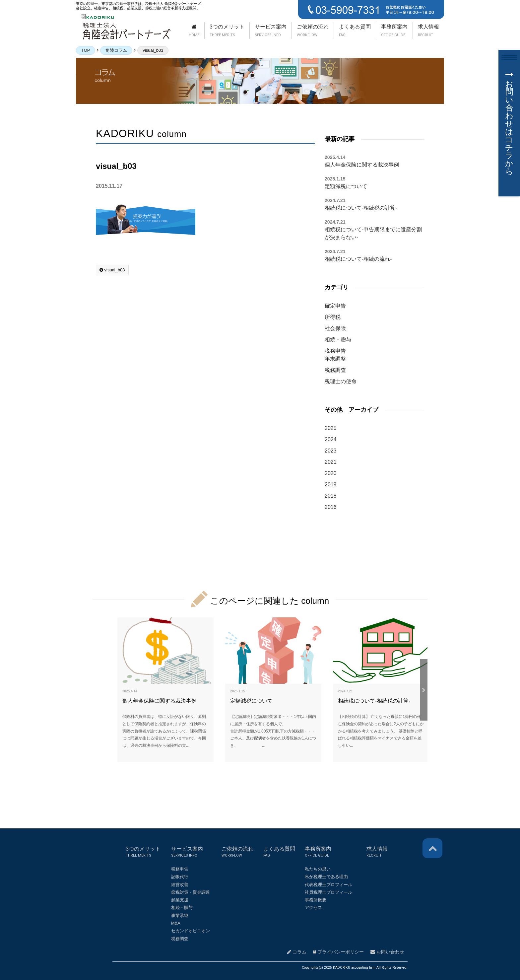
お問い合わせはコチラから (509, 123)
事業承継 (180, 915)
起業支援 (180, 900)
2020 (331, 473)
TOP (86, 50)
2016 (331, 507)
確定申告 (335, 306)
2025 (331, 428)
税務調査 (335, 370)
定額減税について (346, 186)
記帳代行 (180, 877)
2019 (331, 485)
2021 (331, 462)
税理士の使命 (341, 381)
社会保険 (335, 328)
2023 (331, 451)
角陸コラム (116, 50)
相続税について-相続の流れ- (358, 259)
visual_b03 (112, 270)
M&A (176, 923)
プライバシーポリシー (338, 952)
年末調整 (335, 359)
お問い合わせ (387, 952)
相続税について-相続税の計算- (361, 208)
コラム (297, 952)
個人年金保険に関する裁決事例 (362, 165)
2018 (331, 496)
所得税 (333, 317)
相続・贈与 (338, 340)
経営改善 (180, 885)
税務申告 (335, 351)
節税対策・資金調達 (191, 892)
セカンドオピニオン (191, 931)
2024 (331, 439)
